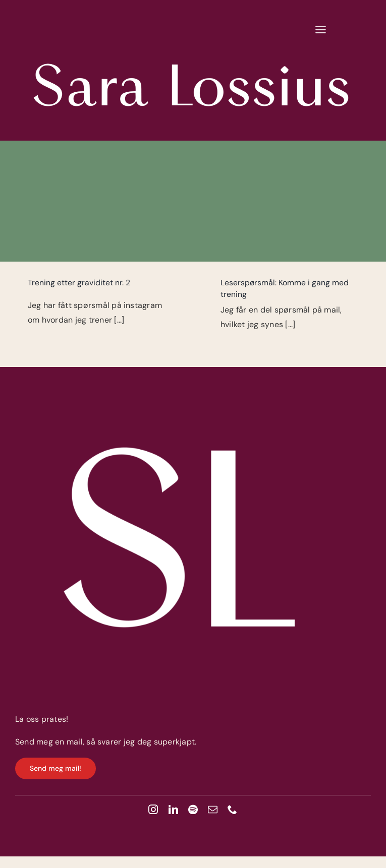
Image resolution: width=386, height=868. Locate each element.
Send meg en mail (49, 742)
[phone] (232, 809)
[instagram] (153, 809)
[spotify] (193, 809)
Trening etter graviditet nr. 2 (79, 283)
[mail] (213, 809)
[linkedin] (173, 809)
